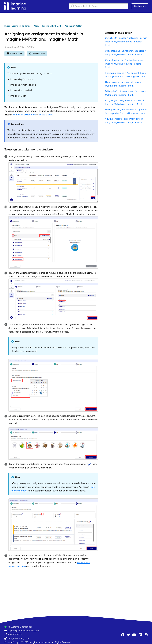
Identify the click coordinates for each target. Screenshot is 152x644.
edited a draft (46, 115)
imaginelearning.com (19, 638)
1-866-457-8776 (15, 634)
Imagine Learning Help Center (17, 26)
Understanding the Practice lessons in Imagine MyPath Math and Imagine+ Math (124, 64)
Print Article (14, 53)
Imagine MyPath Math (52, 26)
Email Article (37, 53)
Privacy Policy (11, 642)
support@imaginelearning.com (24, 631)
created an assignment (24, 115)
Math (36, 26)
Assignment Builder (73, 26)
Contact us (140, 6)
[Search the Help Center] (99, 6)
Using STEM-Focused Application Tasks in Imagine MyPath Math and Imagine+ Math (126, 42)
